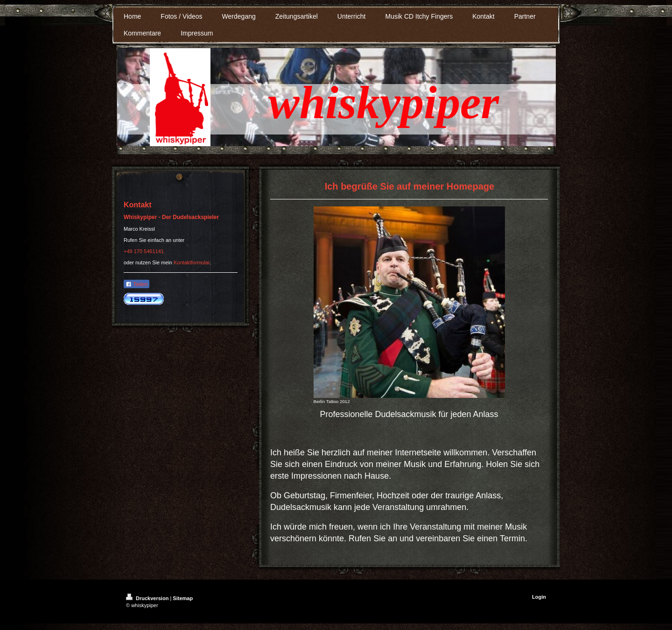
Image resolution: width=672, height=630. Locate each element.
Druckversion (148, 598)
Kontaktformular (192, 262)
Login (539, 597)
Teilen (136, 284)
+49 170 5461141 (144, 251)
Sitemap (183, 598)
